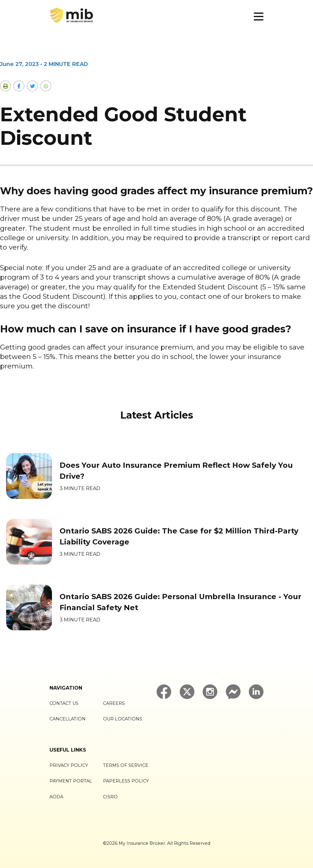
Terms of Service (126, 765)
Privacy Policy (69, 765)
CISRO (110, 797)
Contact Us (64, 703)
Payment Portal (71, 781)
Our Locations (123, 719)
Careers (114, 703)
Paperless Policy (126, 781)
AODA (56, 797)
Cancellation (68, 719)
